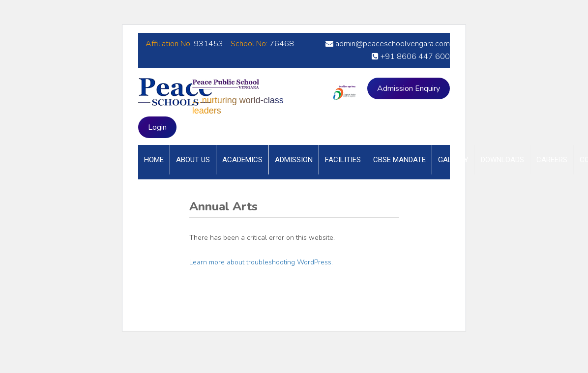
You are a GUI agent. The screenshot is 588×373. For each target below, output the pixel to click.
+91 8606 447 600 (411, 57)
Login (157, 127)
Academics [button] (242, 160)
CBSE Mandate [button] (399, 160)
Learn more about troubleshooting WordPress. (261, 262)
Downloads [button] (502, 160)
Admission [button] (294, 160)
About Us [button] (193, 160)
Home (154, 160)
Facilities (343, 160)
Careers (552, 160)
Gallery (453, 160)
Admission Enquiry (409, 88)
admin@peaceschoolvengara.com (388, 44)
